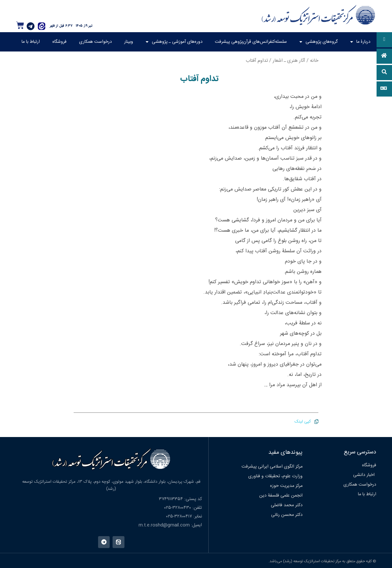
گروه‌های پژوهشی (319, 42)
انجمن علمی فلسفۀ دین (281, 496)
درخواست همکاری (96, 42)
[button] (384, 40)
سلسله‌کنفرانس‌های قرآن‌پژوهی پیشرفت (251, 42)
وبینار (129, 42)
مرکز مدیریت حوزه (286, 486)
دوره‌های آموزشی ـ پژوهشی (174, 42)
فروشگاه (59, 42)
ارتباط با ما (31, 42)
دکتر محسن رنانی (287, 515)
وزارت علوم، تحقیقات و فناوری (275, 476)
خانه (314, 61)
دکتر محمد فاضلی (287, 505)
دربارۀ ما (360, 42)
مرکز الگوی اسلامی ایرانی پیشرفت (272, 467)
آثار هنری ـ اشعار (289, 61)
